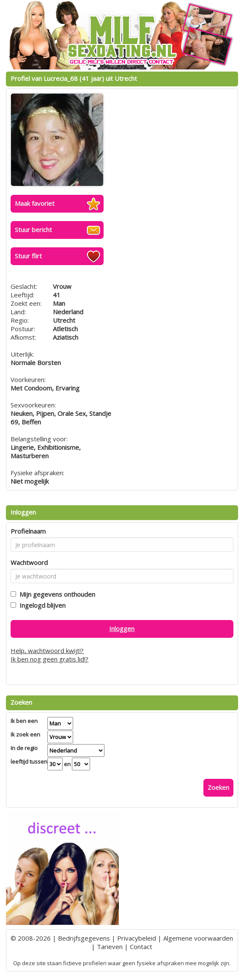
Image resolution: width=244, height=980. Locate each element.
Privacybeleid (137, 938)
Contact (141, 947)
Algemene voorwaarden (198, 938)
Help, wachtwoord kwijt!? (47, 651)
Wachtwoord (29, 562)
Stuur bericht (33, 230)
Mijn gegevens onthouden (56, 594)
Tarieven (110, 947)
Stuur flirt (28, 256)
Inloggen (122, 628)
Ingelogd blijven (41, 605)
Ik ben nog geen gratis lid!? (49, 659)
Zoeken (218, 787)
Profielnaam (28, 531)
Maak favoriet (35, 203)
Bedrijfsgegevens (84, 938)
